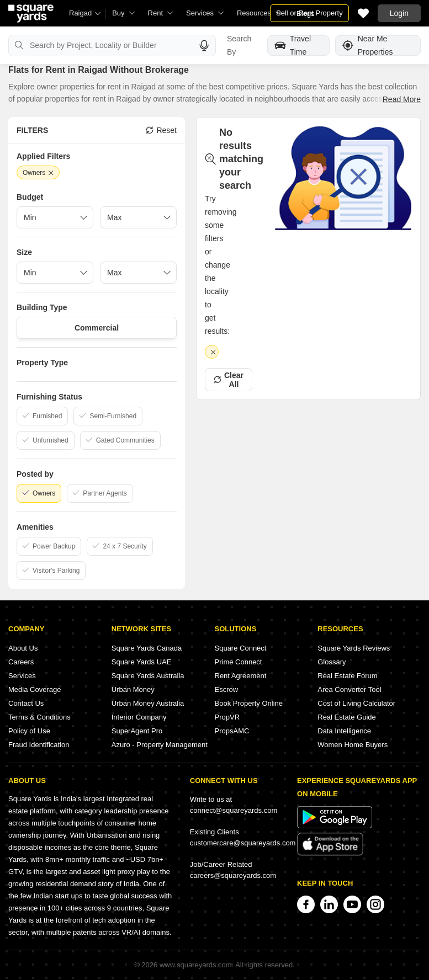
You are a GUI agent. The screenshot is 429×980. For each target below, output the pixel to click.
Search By (239, 45)
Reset (161, 130)
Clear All (229, 380)
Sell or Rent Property (309, 13)
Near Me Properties (368, 46)
